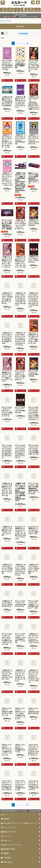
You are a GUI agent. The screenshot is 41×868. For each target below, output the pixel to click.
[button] (3, 3)
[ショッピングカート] (33, 2)
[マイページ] (38, 2)
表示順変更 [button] (23, 33)
